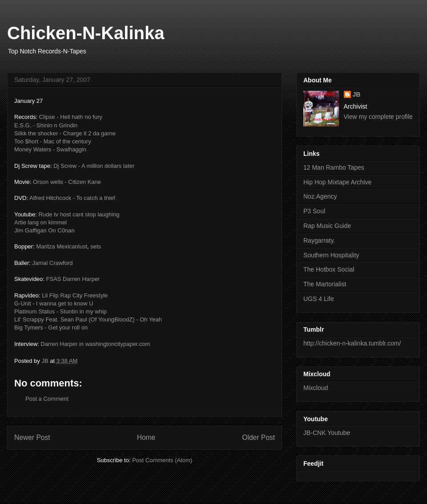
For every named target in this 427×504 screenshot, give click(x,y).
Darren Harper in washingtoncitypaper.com (95, 344)
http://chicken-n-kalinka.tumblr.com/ (352, 343)
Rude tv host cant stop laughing (79, 214)
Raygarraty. (319, 240)
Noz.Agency (320, 196)
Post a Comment (47, 399)
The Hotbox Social (329, 269)
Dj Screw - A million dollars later (94, 166)
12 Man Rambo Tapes (334, 167)
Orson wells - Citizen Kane (67, 182)
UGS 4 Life (318, 299)
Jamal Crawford (52, 263)
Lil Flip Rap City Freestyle (75, 295)
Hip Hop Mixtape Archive (337, 182)
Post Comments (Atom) (162, 460)
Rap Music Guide (327, 226)
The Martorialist (325, 284)
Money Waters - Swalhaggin (50, 149)
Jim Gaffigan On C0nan (44, 230)
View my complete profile (378, 117)
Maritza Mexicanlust (62, 246)
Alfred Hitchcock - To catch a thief (72, 198)
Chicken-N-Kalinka (86, 33)
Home (146, 437)
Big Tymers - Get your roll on (51, 327)
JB (357, 94)
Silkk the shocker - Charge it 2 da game (65, 133)
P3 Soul (314, 211)
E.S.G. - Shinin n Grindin (46, 125)
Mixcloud (316, 388)
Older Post (258, 437)
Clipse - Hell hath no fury (71, 117)
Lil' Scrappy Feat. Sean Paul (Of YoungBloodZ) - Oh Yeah (88, 319)
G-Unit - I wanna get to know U (54, 303)
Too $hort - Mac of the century (53, 141)
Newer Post (32, 437)
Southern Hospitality (331, 255)
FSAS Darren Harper (73, 279)
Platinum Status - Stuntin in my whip (60, 311)
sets (96, 246)
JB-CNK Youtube (327, 433)
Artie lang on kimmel (40, 222)
